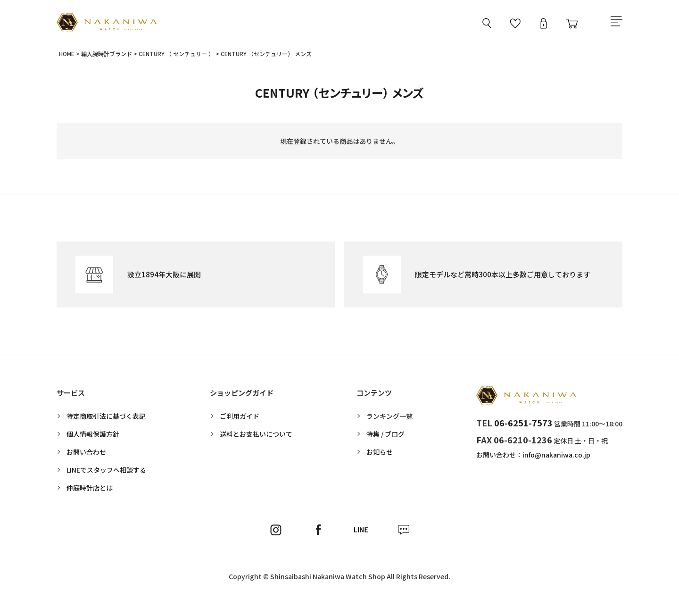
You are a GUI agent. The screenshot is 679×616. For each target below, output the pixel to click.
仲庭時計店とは (90, 490)
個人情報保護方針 (93, 436)
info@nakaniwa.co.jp (556, 457)
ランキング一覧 (389, 418)
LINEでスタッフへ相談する (106, 472)
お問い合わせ (86, 454)
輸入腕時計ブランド (107, 56)
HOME (67, 56)
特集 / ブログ (385, 436)
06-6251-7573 (523, 425)
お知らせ (380, 454)
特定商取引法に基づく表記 (106, 418)
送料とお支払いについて (256, 436)
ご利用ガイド (240, 418)
